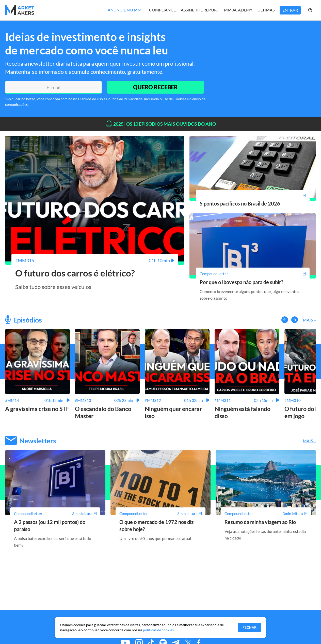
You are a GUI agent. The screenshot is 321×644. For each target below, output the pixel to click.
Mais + (309, 320)
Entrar (290, 10)
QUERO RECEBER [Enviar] (155, 87)
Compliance (162, 10)
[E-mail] (53, 87)
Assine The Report (200, 10)
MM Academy (238, 10)
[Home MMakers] (20, 10)
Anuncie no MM (125, 10)
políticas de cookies (158, 630)
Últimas (266, 10)
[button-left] (285, 320)
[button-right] (295, 320)
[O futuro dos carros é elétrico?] (95, 260)
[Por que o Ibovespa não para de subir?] (253, 274)
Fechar (250, 627)
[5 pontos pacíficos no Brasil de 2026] (253, 196)
